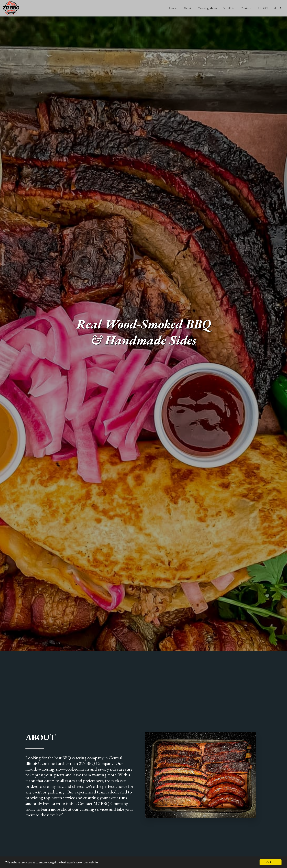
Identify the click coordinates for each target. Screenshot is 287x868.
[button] (275, 8)
